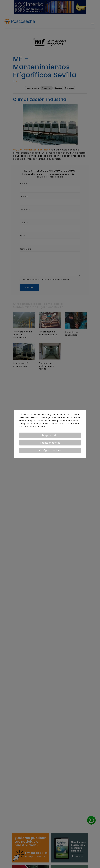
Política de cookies (35, 427)
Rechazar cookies (50, 443)
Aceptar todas (50, 435)
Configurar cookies (50, 450)
